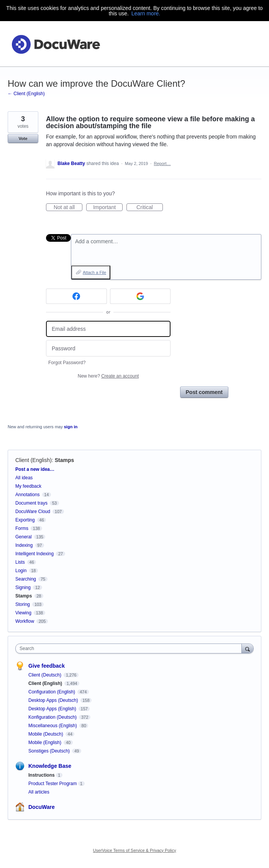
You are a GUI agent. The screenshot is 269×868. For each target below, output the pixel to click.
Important (108, 208)
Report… (162, 163)
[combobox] (130, 649)
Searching (26, 579)
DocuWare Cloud (33, 512)
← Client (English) (26, 94)
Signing (23, 587)
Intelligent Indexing (34, 554)
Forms (22, 528)
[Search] (248, 648)
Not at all (68, 208)
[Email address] (108, 329)
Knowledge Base (50, 766)
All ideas (24, 478)
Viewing (23, 613)
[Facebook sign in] (76, 296)
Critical (150, 208)
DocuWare (42, 807)
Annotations (27, 495)
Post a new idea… (35, 469)
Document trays (31, 503)
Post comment (204, 392)
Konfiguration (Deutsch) (53, 717)
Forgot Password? (67, 363)
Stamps (65, 460)
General (24, 537)
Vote (23, 139)
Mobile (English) (45, 743)
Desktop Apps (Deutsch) (54, 700)
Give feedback (47, 666)
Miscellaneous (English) (53, 726)
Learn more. (146, 13)
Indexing (24, 545)
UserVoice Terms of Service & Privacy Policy (135, 850)
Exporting (25, 520)
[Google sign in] (140, 296)
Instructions (42, 775)
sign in (71, 427)
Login (21, 571)
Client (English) (34, 460)
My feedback (28, 486)
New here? (108, 376)
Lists (20, 562)
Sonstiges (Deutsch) (50, 751)
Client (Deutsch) (45, 675)
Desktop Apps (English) (53, 709)
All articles (39, 792)
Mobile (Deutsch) (46, 734)
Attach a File (94, 272)
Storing (23, 604)
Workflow (25, 621)
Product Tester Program (53, 784)
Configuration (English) (52, 692)
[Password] (108, 348)
